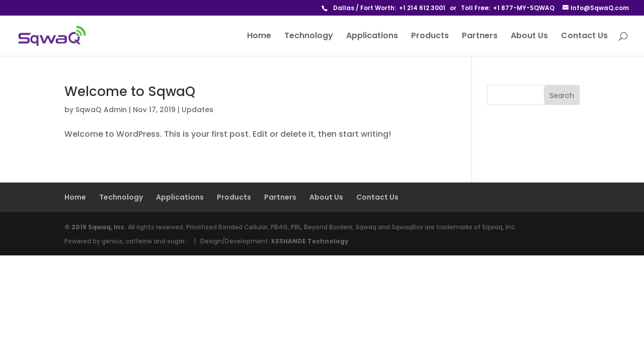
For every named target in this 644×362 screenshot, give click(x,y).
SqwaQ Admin (101, 110)
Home (259, 37)
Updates (197, 110)
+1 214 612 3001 (422, 8)
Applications (372, 37)
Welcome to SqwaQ (130, 92)
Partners (480, 37)
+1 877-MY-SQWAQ (524, 8)
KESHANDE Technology (310, 241)
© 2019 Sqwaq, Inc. (95, 227)
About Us (529, 37)
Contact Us (584, 37)
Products (430, 37)
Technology (309, 37)
